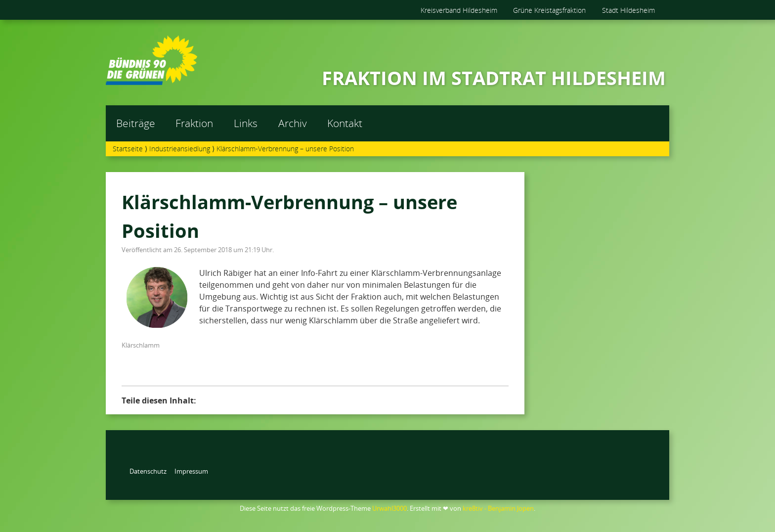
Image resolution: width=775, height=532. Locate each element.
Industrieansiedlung (180, 149)
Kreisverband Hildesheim (459, 10)
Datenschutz (148, 471)
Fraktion (194, 123)
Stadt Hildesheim (628, 10)
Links (246, 123)
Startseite (128, 149)
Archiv (293, 123)
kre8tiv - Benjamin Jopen (498, 508)
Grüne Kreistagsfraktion (549, 10)
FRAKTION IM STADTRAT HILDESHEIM (494, 78)
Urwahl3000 (389, 508)
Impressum (191, 471)
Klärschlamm (141, 345)
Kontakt (345, 123)
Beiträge (136, 123)
